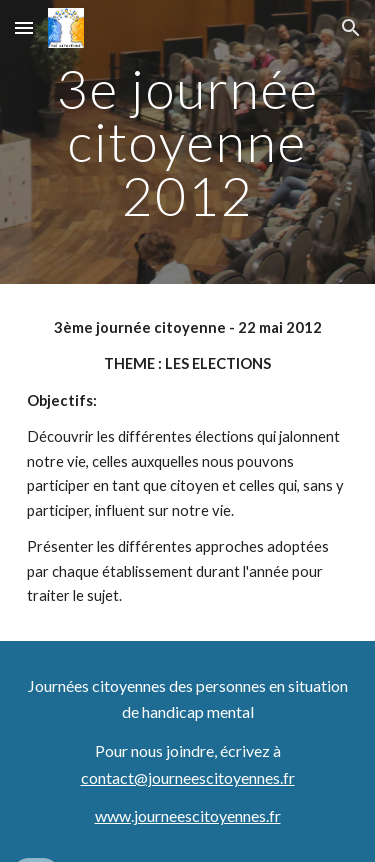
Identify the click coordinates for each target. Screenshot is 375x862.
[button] (24, 27)
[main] (188, 142)
